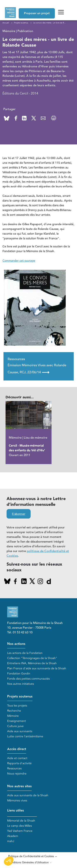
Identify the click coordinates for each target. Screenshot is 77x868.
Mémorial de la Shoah (21, 821)
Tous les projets (17, 706)
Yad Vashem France (20, 831)
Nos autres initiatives (21, 684)
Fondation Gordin (19, 674)
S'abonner (19, 514)
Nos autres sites (19, 786)
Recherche (14, 711)
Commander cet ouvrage (19, 261)
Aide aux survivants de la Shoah (28, 795)
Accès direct (17, 749)
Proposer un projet (37, 13)
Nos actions (16, 644)
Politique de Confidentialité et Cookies (31, 856)
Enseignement (17, 721)
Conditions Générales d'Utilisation (28, 862)
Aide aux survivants (20, 731)
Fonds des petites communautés (28, 679)
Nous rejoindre (17, 774)
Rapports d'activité (19, 763)
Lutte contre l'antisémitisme (25, 736)
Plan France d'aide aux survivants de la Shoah (37, 668)
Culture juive (15, 726)
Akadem (13, 836)
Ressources (14, 768)
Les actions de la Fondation (25, 653)
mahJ (11, 841)
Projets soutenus (20, 697)
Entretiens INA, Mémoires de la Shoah (32, 663)
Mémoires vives (17, 801)
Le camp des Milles (20, 826)
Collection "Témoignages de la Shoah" (32, 658)
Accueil (6, 23)
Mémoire (13, 716)
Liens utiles (16, 811)
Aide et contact (17, 758)
